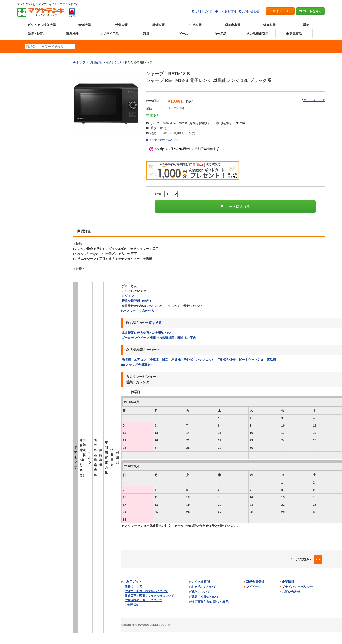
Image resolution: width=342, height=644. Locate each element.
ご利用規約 (132, 605)
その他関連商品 (257, 34)
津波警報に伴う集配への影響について (148, 333)
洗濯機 (126, 360)
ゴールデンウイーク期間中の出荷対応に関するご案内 (159, 338)
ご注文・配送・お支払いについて (146, 591)
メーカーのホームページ (164, 140)
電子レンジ (113, 62)
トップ (81, 62)
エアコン (140, 360)
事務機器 (72, 34)
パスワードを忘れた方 (139, 311)
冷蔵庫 (154, 360)
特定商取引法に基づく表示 (210, 602)
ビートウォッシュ (251, 360)
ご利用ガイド (204, 11)
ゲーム (183, 34)
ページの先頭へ (300, 559)
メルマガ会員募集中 (137, 365)
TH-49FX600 (227, 360)
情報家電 (122, 25)
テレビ (188, 360)
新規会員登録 (137, 301)
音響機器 (85, 25)
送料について (201, 592)
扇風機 (176, 360)
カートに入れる (235, 206)
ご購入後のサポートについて (144, 600)
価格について (133, 586)
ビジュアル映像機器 (42, 25)
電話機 (271, 360)
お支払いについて (204, 587)
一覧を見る (153, 323)
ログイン (128, 296)
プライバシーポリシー (297, 587)
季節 (306, 25)
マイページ (280, 11)
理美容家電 (233, 25)
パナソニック (205, 360)
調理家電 (159, 25)
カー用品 (220, 34)
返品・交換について (205, 597)
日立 (165, 360)
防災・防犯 (36, 34)
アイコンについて (313, 100)
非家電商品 (294, 34)
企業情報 (288, 582)
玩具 (146, 34)
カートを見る (311, 11)
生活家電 (195, 25)
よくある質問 (227, 11)
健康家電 (269, 25)
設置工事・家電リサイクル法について (149, 596)
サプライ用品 (109, 34)
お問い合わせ (251, 11)
